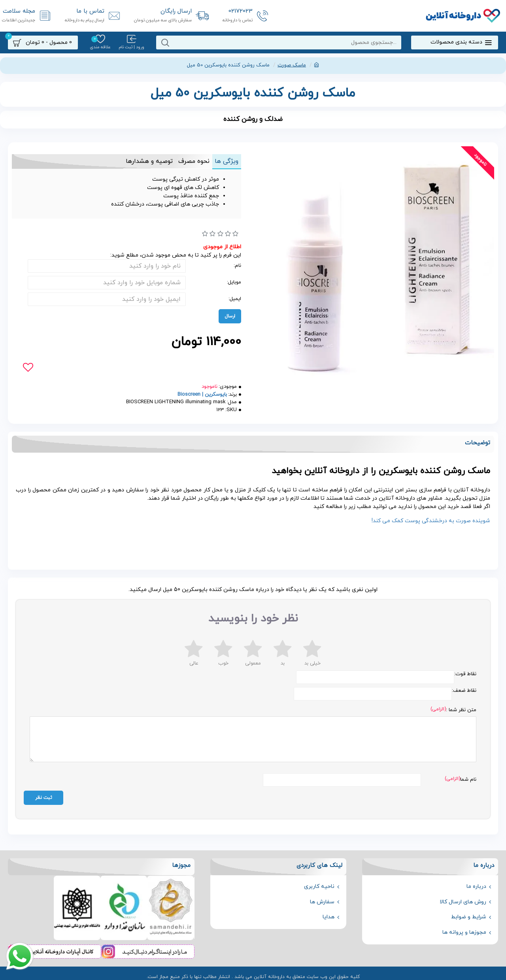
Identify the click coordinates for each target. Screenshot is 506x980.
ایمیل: (235, 299)
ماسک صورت (292, 65)
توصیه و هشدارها (139, 161)
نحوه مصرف (188, 161)
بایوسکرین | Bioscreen (202, 395)
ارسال (230, 316)
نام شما (468, 775)
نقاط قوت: (465, 674)
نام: (237, 266)
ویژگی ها (225, 161)
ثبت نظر (44, 793)
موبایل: (234, 282)
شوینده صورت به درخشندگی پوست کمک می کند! (431, 521)
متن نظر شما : (461, 710)
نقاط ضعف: (464, 691)
